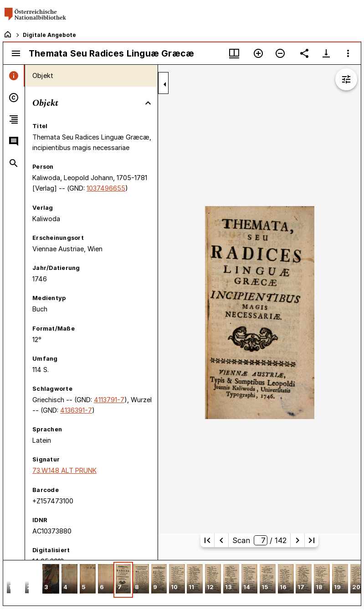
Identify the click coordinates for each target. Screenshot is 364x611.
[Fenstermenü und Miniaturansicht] (234, 53)
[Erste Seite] (207, 540)
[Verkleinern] (280, 53)
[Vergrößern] (258, 53)
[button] (51, 580)
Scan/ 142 (259, 540)
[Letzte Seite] (312, 540)
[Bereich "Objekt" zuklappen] (148, 103)
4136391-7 (76, 410)
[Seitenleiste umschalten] (16, 53)
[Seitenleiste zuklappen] (165, 84)
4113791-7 (109, 400)
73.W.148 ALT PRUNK (64, 470)
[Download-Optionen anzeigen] (326, 53)
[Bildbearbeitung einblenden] (346, 79)
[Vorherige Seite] (221, 540)
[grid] (182, 583)
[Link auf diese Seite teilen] (304, 53)
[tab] (14, 76)
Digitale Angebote (49, 35)
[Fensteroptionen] (348, 53)
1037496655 (106, 188)
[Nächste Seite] (297, 540)
